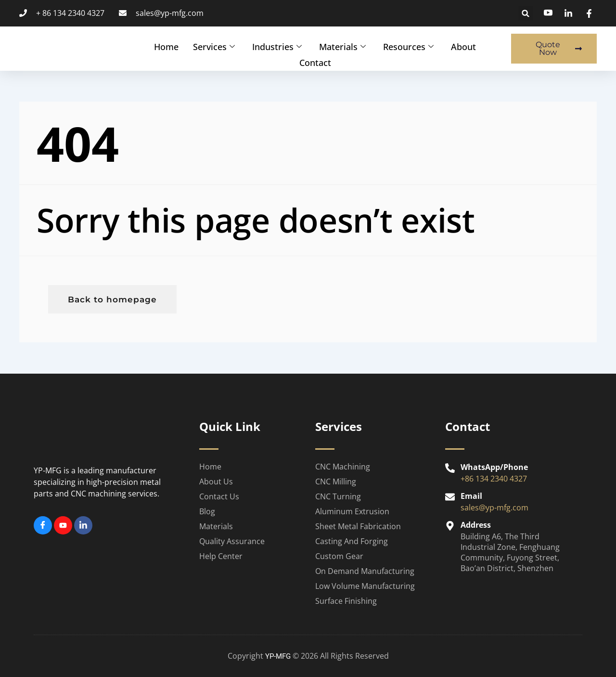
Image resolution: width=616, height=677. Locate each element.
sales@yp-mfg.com (494, 508)
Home (166, 46)
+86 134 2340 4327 (494, 479)
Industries (277, 46)
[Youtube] (63, 525)
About (463, 46)
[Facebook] (43, 525)
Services (214, 46)
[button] (526, 13)
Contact (315, 60)
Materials (342, 46)
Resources (408, 46)
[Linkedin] (83, 525)
